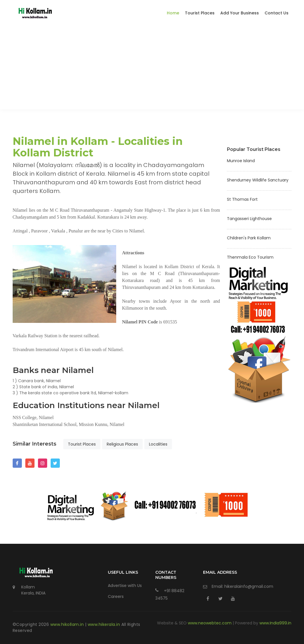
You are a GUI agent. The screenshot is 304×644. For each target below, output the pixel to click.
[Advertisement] (152, 69)
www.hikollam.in (68, 624)
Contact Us (277, 13)
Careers (116, 596)
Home (173, 13)
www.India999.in (275, 623)
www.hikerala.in (105, 624)
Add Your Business (240, 13)
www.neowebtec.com (210, 623)
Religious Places (122, 444)
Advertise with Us (125, 586)
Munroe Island (241, 161)
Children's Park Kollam (249, 238)
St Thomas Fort (242, 199)
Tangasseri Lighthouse (249, 219)
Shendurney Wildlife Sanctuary (258, 180)
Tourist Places (200, 13)
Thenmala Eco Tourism (250, 257)
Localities (158, 444)
